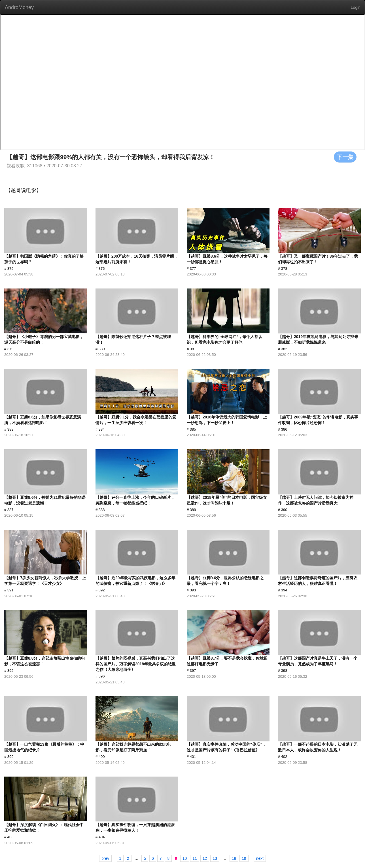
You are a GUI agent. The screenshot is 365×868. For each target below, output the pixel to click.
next (260, 858)
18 (234, 858)
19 (244, 858)
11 (195, 858)
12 (205, 858)
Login (356, 7)
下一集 (345, 157)
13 (215, 858)
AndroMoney (19, 7)
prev (105, 858)
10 (185, 858)
